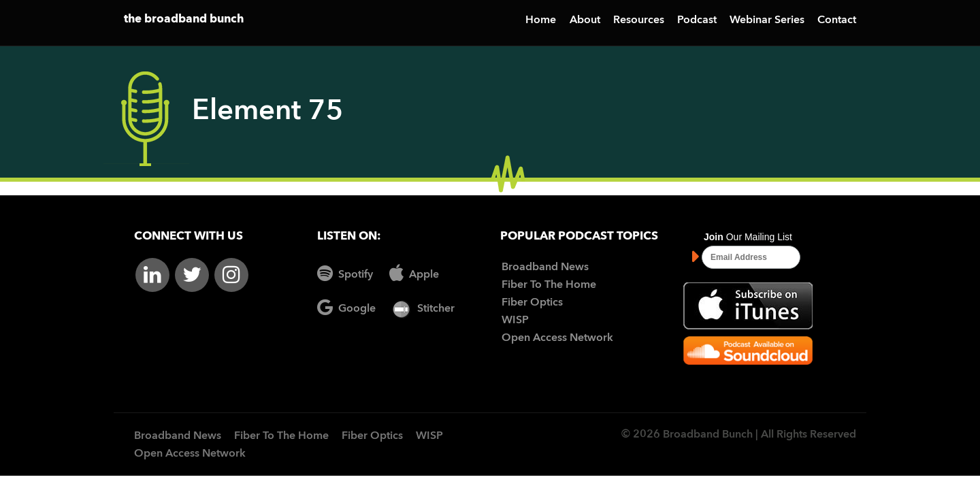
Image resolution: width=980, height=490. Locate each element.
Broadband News (545, 267)
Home (541, 20)
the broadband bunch (184, 19)
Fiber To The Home (549, 285)
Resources (639, 20)
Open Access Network (557, 338)
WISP (515, 321)
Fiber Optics (532, 303)
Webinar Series (767, 20)
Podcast (697, 20)
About (585, 20)
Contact (837, 20)
